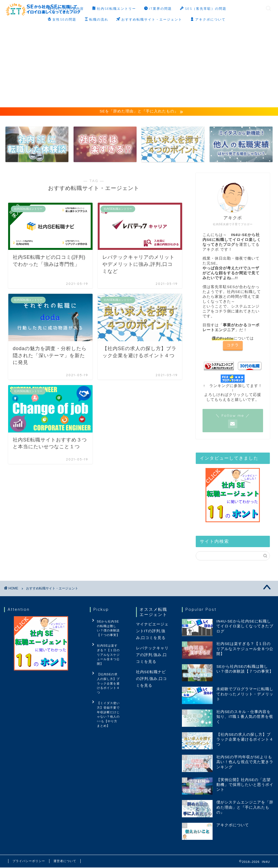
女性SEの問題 (62, 20)
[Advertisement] (139, 67)
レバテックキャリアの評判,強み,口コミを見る (152, 655)
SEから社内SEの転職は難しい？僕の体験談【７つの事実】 (108, 628)
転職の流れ (96, 20)
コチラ (233, 346)
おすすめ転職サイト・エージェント (149, 20)
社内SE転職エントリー (114, 9)
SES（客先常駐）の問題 (203, 9)
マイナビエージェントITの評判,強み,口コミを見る (152, 632)
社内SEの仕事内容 (66, 9)
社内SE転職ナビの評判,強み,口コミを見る (152, 679)
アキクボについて (208, 20)
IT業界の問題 (158, 9)
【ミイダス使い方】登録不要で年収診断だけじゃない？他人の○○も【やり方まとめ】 (107, 696)
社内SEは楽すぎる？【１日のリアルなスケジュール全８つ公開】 (107, 650)
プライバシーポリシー (29, 861)
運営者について (65, 861)
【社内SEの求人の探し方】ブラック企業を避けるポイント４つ (108, 672)
